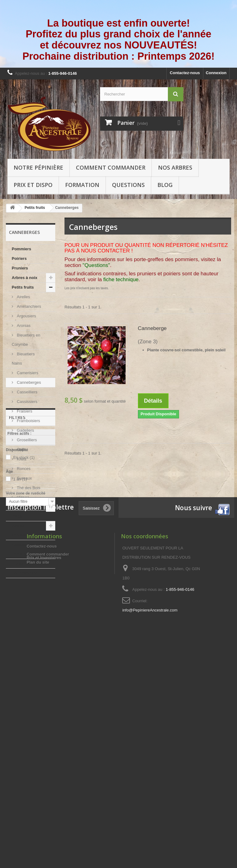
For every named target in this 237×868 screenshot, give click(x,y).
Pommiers (21, 249)
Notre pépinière (38, 167)
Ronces (23, 469)
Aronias (23, 326)
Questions (128, 185)
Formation (82, 185)
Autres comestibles (23, 530)
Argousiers (26, 316)
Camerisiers (27, 373)
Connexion (216, 73)
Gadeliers (25, 430)
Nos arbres (175, 167)
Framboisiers (28, 421)
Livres (18, 563)
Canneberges (28, 382)
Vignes (22, 497)
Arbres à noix (25, 278)
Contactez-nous (185, 73)
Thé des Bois (28, 488)
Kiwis (21, 459)
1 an (20, 658)
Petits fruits (23, 287)
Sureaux (24, 478)
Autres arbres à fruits (26, 512)
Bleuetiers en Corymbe (26, 340)
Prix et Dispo (33, 185)
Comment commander (111, 167)
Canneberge (152, 328)
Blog (165, 185)
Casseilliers (27, 392)
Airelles (23, 297)
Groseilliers (26, 440)
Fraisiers (24, 411)
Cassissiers (27, 402)
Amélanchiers (28, 306)
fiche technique (121, 279)
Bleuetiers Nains (23, 359)
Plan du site (38, 779)
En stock (24, 637)
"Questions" (96, 265)
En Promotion (25, 573)
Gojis (21, 449)
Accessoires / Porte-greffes (25, 549)
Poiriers (19, 258)
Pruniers (20, 268)
